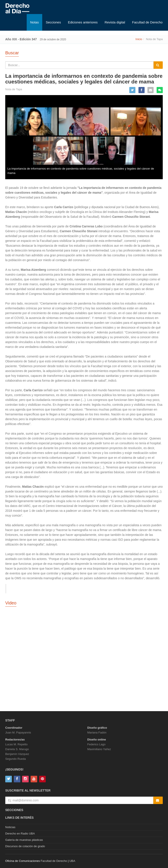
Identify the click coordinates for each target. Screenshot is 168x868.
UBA (72, 861)
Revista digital (115, 22)
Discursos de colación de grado (25, 846)
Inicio (139, 39)
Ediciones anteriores (83, 22)
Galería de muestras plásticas (24, 840)
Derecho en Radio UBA (20, 833)
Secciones (53, 22)
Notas (34, 22)
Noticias (10, 827)
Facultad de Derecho (147, 22)
